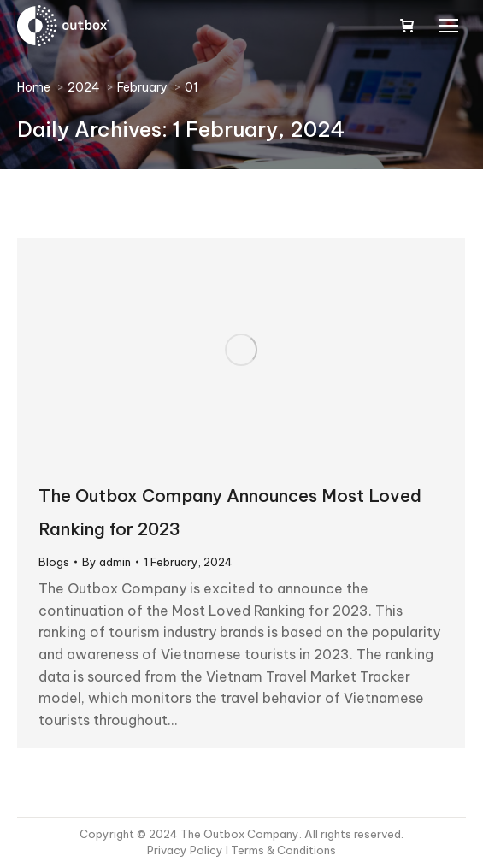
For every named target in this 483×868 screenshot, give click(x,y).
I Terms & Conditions (281, 850)
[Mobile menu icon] (449, 26)
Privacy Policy (186, 850)
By (106, 562)
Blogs (54, 562)
